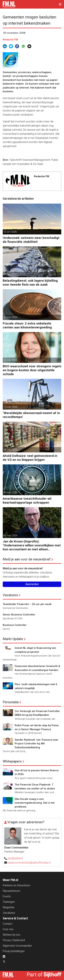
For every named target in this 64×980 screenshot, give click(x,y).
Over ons (8, 929)
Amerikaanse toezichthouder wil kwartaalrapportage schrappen (27, 501)
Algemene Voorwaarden (17, 946)
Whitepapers (12, 761)
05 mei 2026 (10, 535)
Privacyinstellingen (14, 951)
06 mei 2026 (10, 450)
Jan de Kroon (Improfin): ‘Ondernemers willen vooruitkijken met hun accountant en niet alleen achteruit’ (32, 545)
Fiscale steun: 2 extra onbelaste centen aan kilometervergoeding (27, 325)
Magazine (9, 907)
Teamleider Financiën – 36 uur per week (27, 604)
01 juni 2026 (10, 274)
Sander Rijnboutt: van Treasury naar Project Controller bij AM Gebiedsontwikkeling (36, 744)
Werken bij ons (11, 935)
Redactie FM (10, 40)
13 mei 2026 (10, 407)
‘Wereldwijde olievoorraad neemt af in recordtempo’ (31, 415)
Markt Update (13, 639)
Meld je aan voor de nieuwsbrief (27, 559)
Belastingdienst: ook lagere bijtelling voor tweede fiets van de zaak (30, 283)
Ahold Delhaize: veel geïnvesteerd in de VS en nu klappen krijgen (30, 458)
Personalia (11, 702)
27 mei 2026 (10, 317)
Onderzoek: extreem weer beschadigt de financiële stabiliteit (31, 240)
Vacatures (10, 595)
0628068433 (15, 859)
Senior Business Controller (19, 615)
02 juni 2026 (10, 232)
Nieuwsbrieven (11, 891)
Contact (8, 924)
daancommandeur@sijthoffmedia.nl (29, 863)
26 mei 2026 (10, 360)
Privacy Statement (14, 940)
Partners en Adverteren (16, 885)
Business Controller (15, 625)
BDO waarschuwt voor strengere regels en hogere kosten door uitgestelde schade (32, 370)
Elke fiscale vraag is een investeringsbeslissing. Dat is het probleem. (35, 803)
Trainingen (9, 902)
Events (7, 896)
